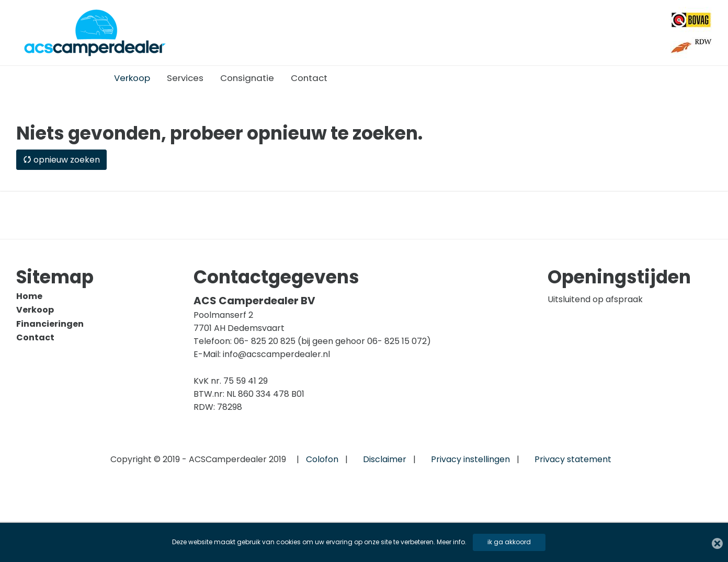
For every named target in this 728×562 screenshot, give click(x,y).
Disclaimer (385, 459)
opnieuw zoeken (61, 160)
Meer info (451, 542)
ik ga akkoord (509, 542)
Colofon (322, 459)
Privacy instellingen (470, 459)
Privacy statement (573, 459)
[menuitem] (132, 78)
